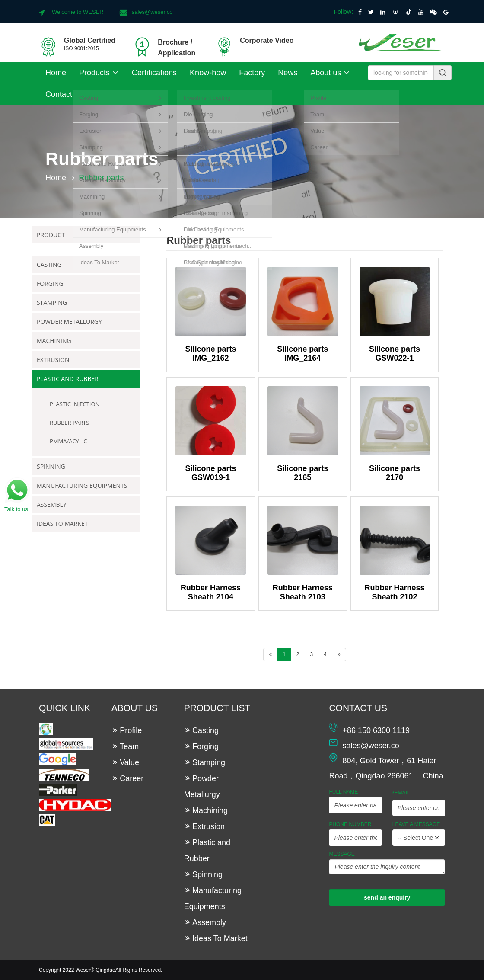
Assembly (52, 504)
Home (56, 73)
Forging (50, 283)
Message (342, 854)
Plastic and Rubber (68, 379)
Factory (252, 73)
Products (99, 73)
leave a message (416, 824)
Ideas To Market (62, 524)
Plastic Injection (75, 404)
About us (330, 73)
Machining (54, 341)
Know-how (208, 73)
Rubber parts (69, 423)
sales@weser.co (152, 12)
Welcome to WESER (78, 12)
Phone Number (350, 824)
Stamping (52, 303)
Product (51, 235)
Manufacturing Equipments (82, 485)
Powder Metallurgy (69, 322)
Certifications (154, 73)
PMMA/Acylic (68, 441)
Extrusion (53, 360)
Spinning (51, 466)
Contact (59, 94)
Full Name (343, 792)
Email (401, 793)
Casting (49, 264)
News (288, 73)
